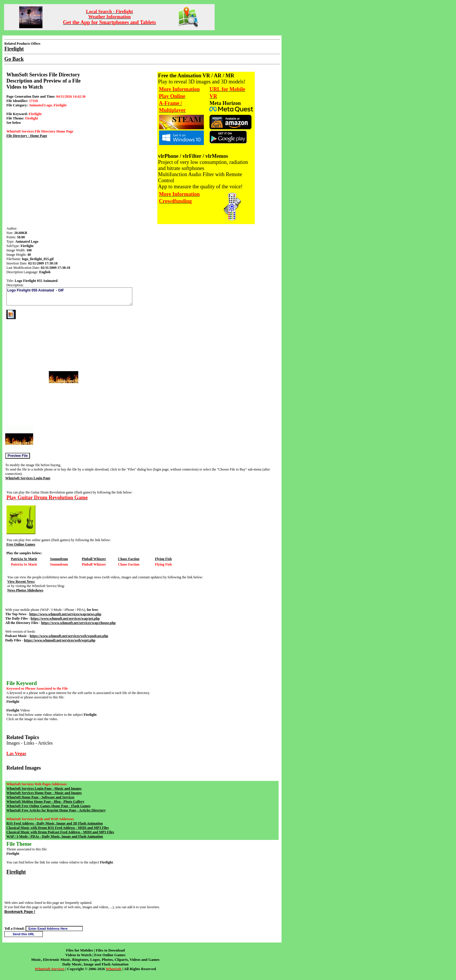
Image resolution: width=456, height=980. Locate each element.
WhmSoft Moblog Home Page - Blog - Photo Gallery (45, 802)
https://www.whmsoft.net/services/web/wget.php (60, 640)
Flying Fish (163, 559)
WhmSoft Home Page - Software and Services (40, 797)
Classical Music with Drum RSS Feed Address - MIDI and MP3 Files (58, 828)
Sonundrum (59, 559)
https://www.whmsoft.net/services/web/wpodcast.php (69, 636)
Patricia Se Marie (24, 559)
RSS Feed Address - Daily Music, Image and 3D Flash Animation (55, 823)
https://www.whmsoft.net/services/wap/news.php (65, 614)
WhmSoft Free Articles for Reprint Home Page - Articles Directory (56, 810)
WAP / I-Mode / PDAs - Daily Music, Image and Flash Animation (55, 836)
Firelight (16, 872)
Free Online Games (21, 544)
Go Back (14, 59)
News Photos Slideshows (25, 590)
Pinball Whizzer (94, 559)
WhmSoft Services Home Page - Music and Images (44, 793)
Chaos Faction (129, 559)
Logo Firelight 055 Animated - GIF (69, 296)
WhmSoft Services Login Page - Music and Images (44, 788)
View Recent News (21, 582)
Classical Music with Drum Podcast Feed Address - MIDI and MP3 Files (60, 832)
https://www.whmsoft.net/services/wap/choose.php (78, 623)
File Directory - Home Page (27, 136)
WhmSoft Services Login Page (28, 478)
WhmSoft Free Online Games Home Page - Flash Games (48, 806)
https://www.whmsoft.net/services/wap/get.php (65, 618)
